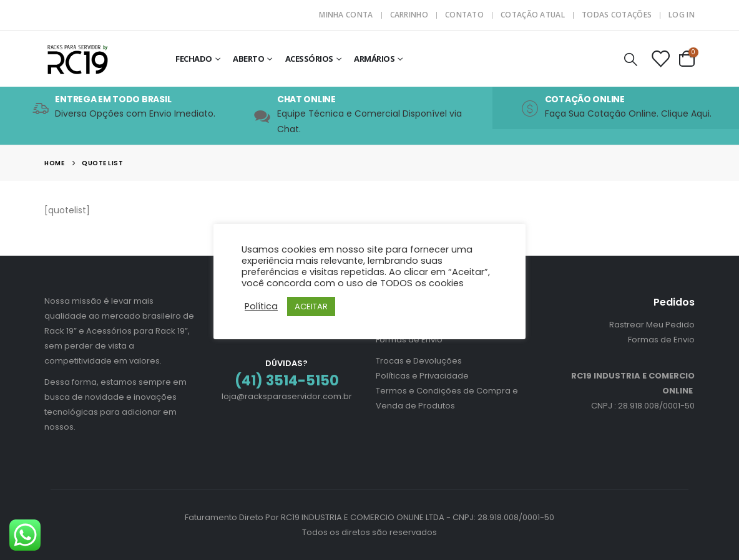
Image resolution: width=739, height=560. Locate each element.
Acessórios (309, 59)
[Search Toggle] (631, 59)
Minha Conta (346, 15)
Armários (374, 59)
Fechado (194, 59)
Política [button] (261, 306)
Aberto (248, 59)
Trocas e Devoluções (419, 361)
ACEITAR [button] (311, 307)
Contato (464, 15)
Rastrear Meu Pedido (652, 325)
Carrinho (409, 15)
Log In (682, 15)
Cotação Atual (533, 15)
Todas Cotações (617, 15)
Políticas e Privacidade (422, 376)
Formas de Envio (409, 340)
